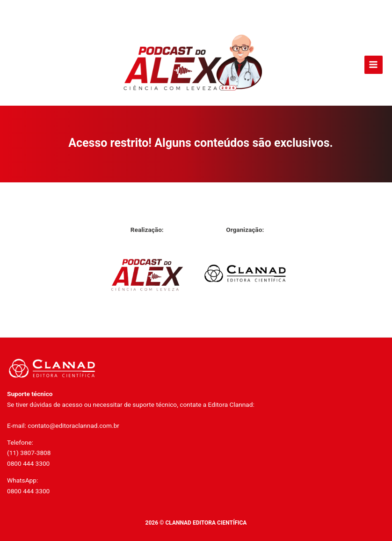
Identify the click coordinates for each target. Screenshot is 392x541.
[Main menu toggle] (374, 65)
